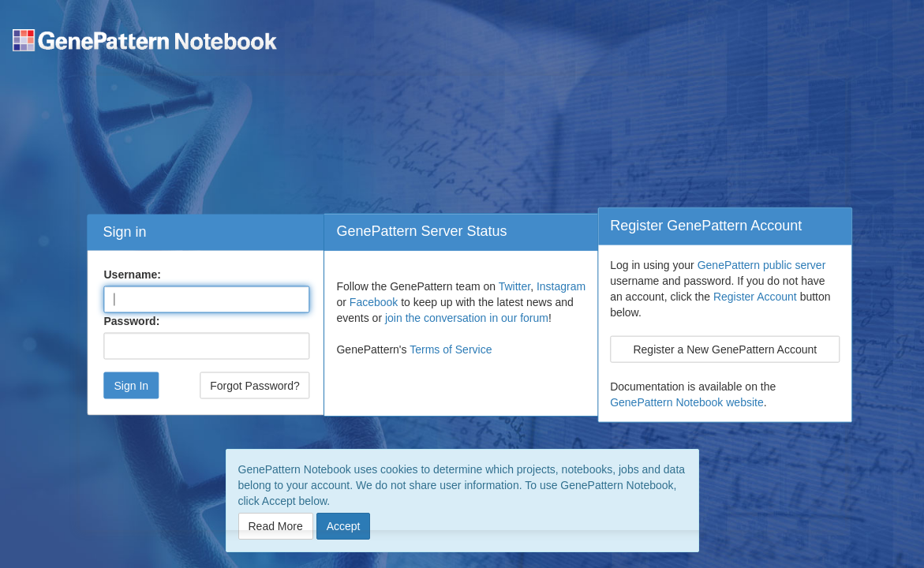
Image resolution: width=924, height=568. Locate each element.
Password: (131, 321)
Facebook (374, 302)
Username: (132, 275)
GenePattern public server (762, 264)
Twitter (514, 286)
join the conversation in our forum (467, 318)
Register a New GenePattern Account (725, 349)
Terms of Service (451, 349)
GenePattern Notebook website (687, 402)
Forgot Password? (255, 386)
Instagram (561, 286)
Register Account (755, 296)
